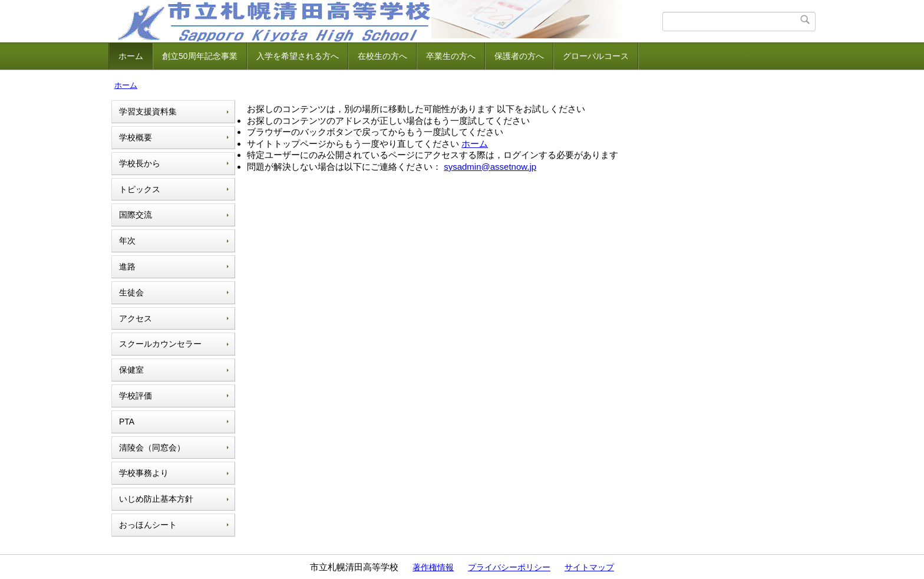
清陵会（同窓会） (152, 448)
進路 (127, 267)
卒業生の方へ (451, 56)
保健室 (131, 370)
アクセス (136, 318)
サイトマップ (589, 567)
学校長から (140, 163)
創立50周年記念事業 (200, 56)
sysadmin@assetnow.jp (490, 167)
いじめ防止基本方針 (156, 499)
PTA (127, 422)
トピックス (140, 189)
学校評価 (136, 396)
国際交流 (136, 215)
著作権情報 (433, 567)
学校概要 (136, 137)
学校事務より (144, 473)
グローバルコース (596, 56)
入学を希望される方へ (298, 56)
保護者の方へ (519, 56)
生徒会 (131, 292)
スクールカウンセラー (160, 344)
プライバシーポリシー (509, 567)
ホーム (131, 56)
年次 (127, 241)
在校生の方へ (382, 56)
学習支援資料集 (148, 111)
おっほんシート (148, 525)
